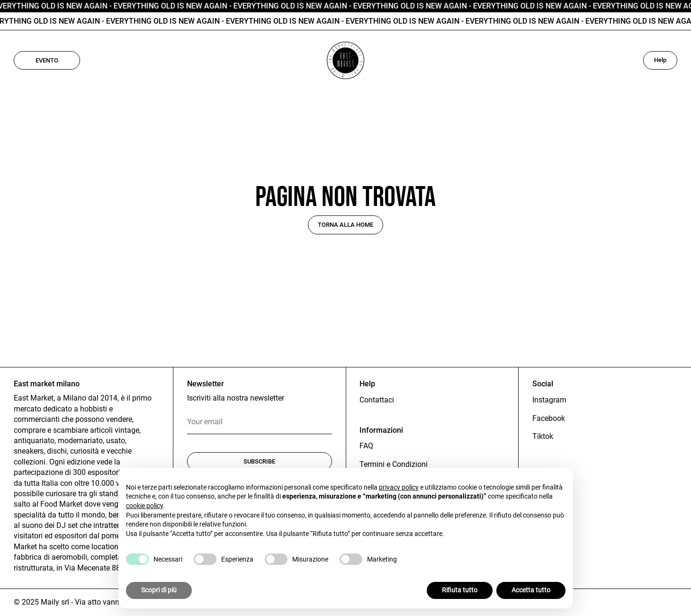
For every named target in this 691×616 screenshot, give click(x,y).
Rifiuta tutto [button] (460, 590)
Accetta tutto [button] (531, 590)
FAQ (366, 446)
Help (660, 60)
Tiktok (543, 436)
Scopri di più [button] (159, 590)
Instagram (549, 400)
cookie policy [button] (144, 506)
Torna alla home (345, 225)
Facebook (549, 418)
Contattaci (377, 400)
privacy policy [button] (399, 487)
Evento (47, 60)
